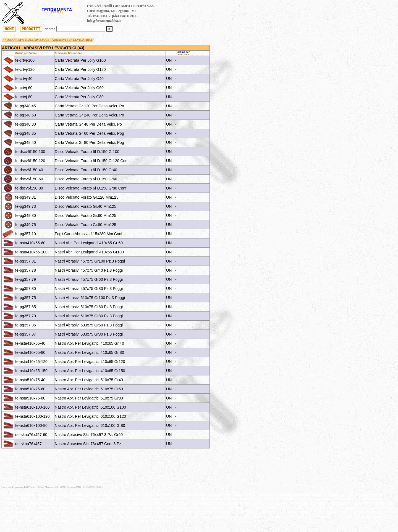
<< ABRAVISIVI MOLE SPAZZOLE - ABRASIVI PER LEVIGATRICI (48, 40)
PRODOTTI (31, 29)
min (180, 54)
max (187, 54)
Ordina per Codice (26, 53)
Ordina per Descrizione (68, 53)
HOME (9, 29)
